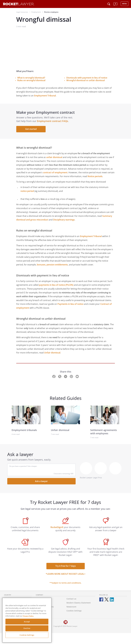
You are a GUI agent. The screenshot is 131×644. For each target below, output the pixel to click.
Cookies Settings (27, 635)
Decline (27, 628)
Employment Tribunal (45, 96)
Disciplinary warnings (64, 220)
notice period (27, 191)
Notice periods (95, 176)
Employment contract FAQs (52, 121)
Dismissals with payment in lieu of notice (87, 78)
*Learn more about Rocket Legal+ (66, 574)
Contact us (71, 599)
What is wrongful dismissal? (31, 78)
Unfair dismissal (52, 353)
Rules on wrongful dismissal (31, 80)
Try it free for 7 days (66, 566)
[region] (27, 620)
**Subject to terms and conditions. (65, 583)
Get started (31, 129)
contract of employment (55, 172)
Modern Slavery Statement (79, 603)
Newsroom (71, 607)
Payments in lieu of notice (70, 304)
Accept (27, 622)
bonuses (41, 265)
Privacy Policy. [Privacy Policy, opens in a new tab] (28, 616)
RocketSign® (57, 527)
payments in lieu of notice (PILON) (56, 285)
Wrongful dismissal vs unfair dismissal (86, 80)
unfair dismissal (54, 157)
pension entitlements (57, 265)
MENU (125, 4)
